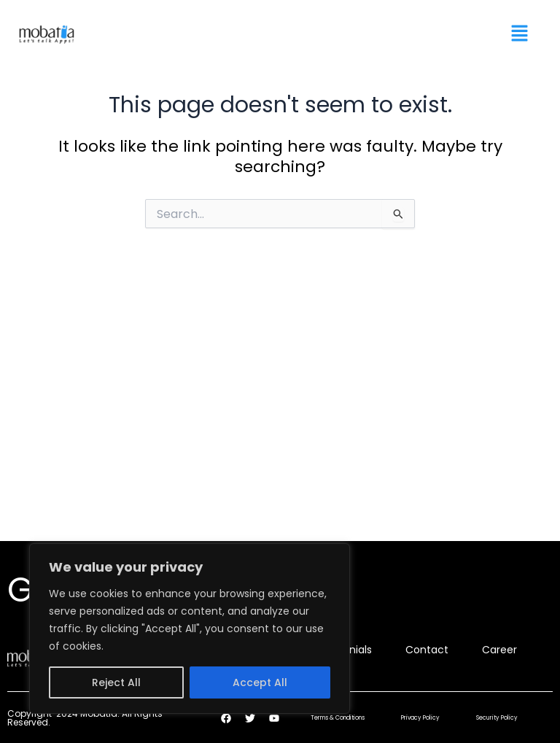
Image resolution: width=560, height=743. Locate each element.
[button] (520, 34)
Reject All (116, 682)
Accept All (260, 682)
